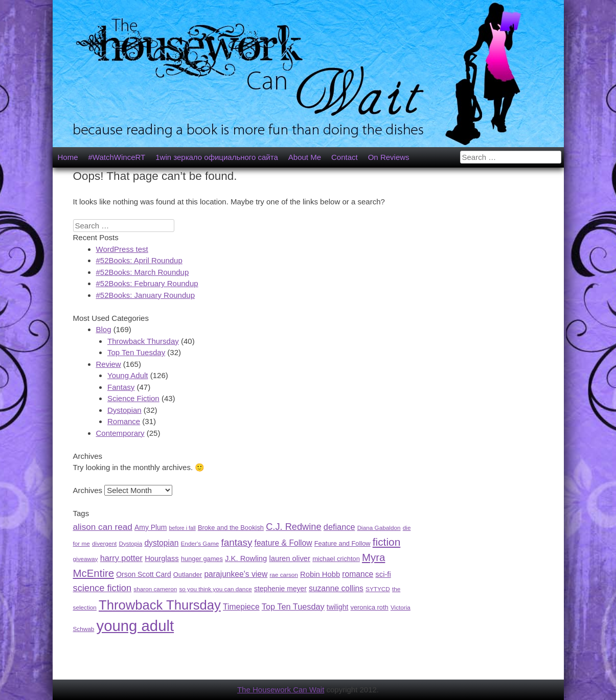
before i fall (182, 528)
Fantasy (121, 387)
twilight (338, 607)
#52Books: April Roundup (139, 260)
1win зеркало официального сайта (217, 157)
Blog (104, 329)
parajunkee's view (236, 574)
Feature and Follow (343, 543)
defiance (339, 527)
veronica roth (370, 607)
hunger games (202, 559)
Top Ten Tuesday (136, 352)
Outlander (188, 575)
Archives (88, 490)
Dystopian (124, 410)
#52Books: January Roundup (145, 295)
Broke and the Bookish (231, 528)
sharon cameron (155, 589)
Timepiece (241, 607)
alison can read (103, 527)
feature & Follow (283, 543)
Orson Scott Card (143, 574)
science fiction (102, 588)
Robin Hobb (320, 574)
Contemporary (120, 433)
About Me (305, 157)
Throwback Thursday (143, 341)
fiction (387, 542)
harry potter (121, 558)
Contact (345, 157)
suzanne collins (336, 588)
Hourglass (162, 558)
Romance (124, 421)
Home (68, 157)
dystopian (161, 543)
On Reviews (389, 157)
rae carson (284, 575)
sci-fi (383, 574)
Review (109, 364)
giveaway (86, 559)
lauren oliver (290, 558)
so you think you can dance (215, 589)
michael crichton (336, 559)
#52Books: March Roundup (143, 272)
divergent (104, 543)
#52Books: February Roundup (147, 283)
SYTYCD (378, 589)
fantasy (236, 542)
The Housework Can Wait (281, 690)
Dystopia (131, 543)
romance (358, 574)
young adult (135, 626)
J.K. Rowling (246, 558)
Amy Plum (151, 527)
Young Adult (128, 375)
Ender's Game (200, 543)
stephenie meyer (280, 589)
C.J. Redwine (294, 527)
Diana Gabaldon (379, 528)
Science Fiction (133, 398)
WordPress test (122, 249)
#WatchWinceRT (117, 157)
